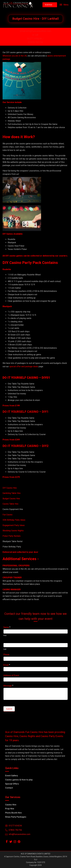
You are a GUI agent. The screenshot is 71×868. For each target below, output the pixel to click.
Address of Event (11, 675)
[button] (50, 5)
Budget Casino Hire (11, 499)
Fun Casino (8, 515)
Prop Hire (10, 809)
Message (8, 686)
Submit (9, 709)
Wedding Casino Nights (13, 531)
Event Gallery (11, 776)
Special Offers (12, 784)
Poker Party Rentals (12, 536)
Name (7, 627)
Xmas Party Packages (16, 817)
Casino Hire (11, 805)
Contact (9, 788)
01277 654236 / (35, 39)
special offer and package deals (24, 366)
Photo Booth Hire (13, 813)
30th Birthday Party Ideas (14, 520)
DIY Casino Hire (10, 488)
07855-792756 (36, 42)
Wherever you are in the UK (15, 56)
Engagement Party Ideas (14, 525)
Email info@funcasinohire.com (36, 31)
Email (7, 665)
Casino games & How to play (19, 780)
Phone (6, 655)
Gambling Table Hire (12, 493)
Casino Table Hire (11, 504)
